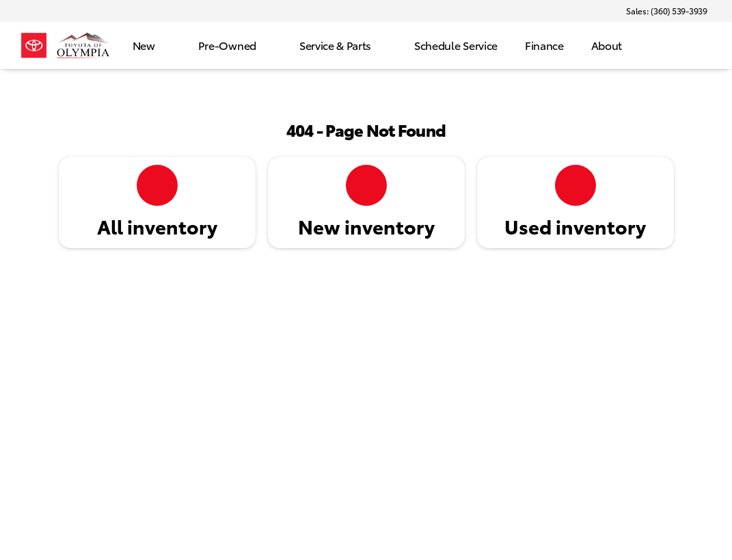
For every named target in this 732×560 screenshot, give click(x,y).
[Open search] (701, 46)
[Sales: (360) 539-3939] (667, 11)
